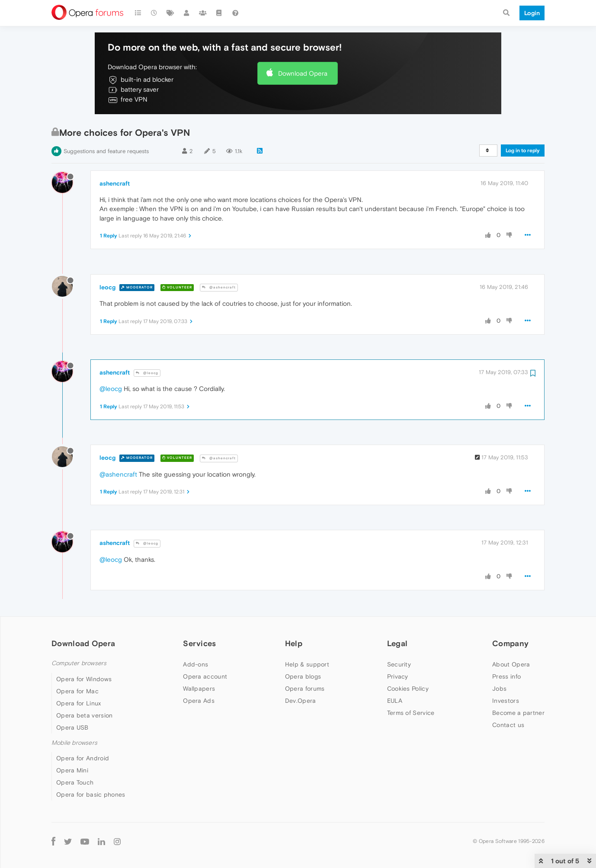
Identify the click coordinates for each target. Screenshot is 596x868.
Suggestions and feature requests (106, 151)
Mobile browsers (74, 743)
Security (399, 664)
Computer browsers (79, 663)
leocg (107, 287)
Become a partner (518, 713)
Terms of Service (411, 713)
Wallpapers (199, 689)
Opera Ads (199, 701)
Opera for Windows (84, 679)
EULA (395, 701)
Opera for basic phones (91, 794)
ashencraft (115, 183)
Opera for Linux (79, 703)
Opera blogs (303, 676)
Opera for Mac (77, 691)
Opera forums (305, 689)
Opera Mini (72, 770)
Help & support (307, 664)
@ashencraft (219, 287)
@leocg (147, 373)
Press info (506, 676)
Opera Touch (75, 782)
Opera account (205, 676)
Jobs (499, 689)
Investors (506, 701)
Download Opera (303, 73)
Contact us (508, 725)
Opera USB (72, 727)
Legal (397, 643)
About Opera (511, 664)
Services (199, 643)
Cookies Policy (408, 689)
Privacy (398, 676)
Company (510, 643)
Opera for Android (83, 758)
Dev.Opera (301, 701)
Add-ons (195, 664)
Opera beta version (84, 715)
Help (294, 643)
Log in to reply (523, 151)
